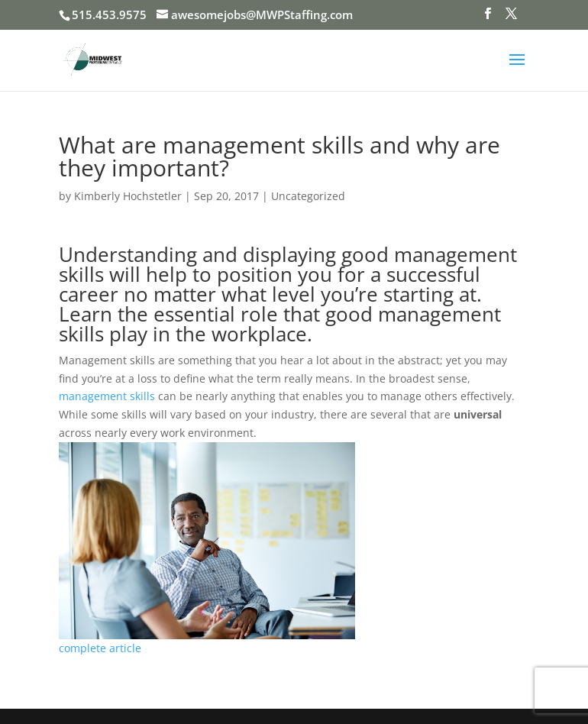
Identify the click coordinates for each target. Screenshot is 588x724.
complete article (100, 648)
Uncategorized (308, 196)
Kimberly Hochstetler (128, 196)
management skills (107, 396)
